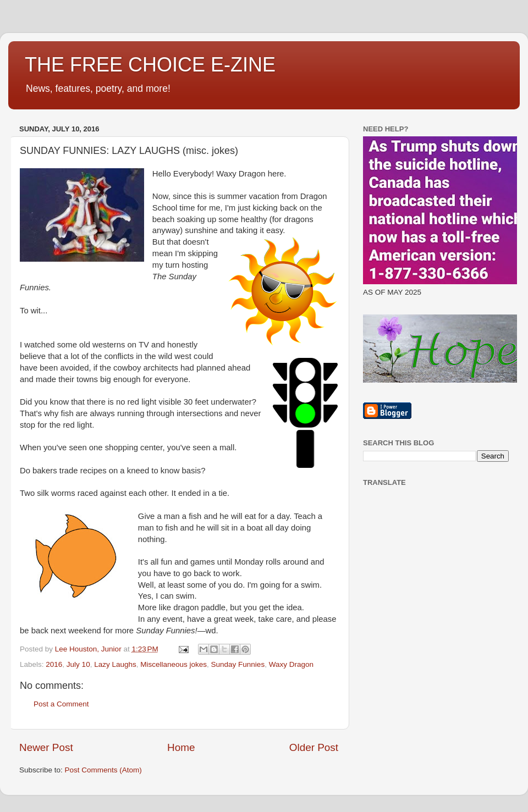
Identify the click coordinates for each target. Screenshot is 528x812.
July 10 (78, 664)
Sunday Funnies (238, 664)
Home (181, 747)
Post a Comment (61, 704)
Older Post (314, 747)
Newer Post (46, 747)
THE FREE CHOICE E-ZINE (150, 65)
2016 (54, 664)
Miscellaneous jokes (174, 664)
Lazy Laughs (115, 664)
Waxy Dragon (291, 664)
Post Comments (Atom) (103, 770)
